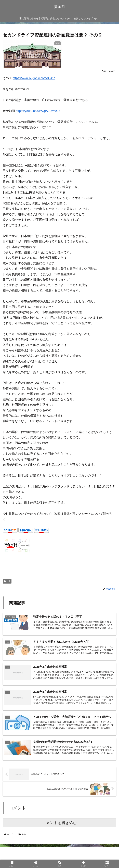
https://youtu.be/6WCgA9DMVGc (38, 111)
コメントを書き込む (59, 824)
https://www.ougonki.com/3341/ (34, 78)
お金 (7, 581)
